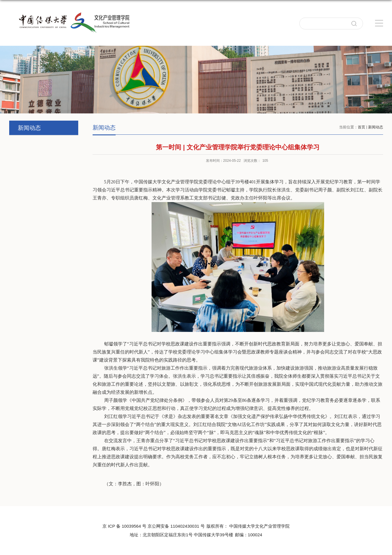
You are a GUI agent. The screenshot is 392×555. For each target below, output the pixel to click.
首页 (362, 127)
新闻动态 (376, 127)
